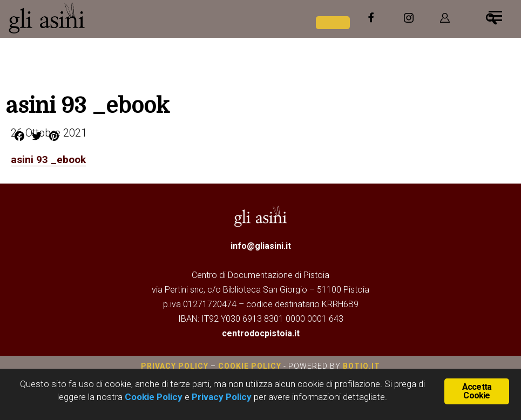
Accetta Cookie (477, 391)
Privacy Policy (175, 365)
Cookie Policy (250, 365)
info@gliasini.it (261, 245)
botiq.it (360, 365)
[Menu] (495, 15)
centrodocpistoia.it (261, 333)
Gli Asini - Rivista (89, 18)
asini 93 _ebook (49, 159)
